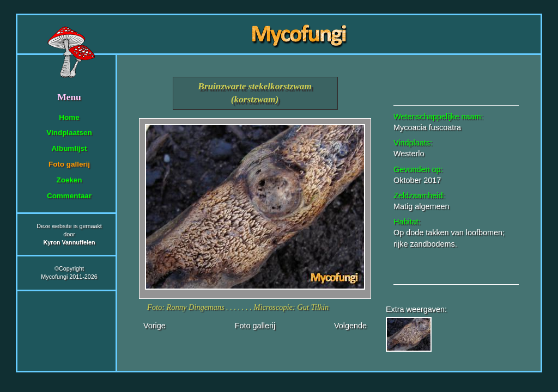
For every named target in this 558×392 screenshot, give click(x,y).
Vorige (154, 326)
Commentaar (69, 196)
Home (69, 117)
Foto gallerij (69, 164)
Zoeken (69, 180)
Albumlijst (69, 148)
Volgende (350, 326)
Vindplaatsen (69, 133)
